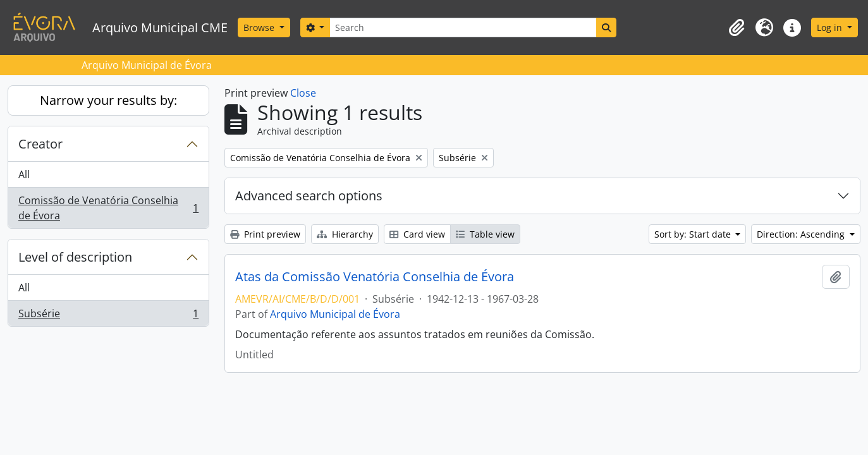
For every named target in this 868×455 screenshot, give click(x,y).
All (24, 174)
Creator (40, 144)
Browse (260, 27)
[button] (737, 28)
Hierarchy (345, 234)
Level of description (75, 257)
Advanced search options (309, 196)
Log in (831, 27)
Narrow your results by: (108, 100)
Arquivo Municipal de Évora (335, 314)
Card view (417, 234)
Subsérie (108, 316)
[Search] (463, 27)
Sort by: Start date (694, 234)
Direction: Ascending (802, 234)
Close (303, 93)
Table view (485, 234)
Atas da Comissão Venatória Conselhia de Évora (375, 277)
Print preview (265, 234)
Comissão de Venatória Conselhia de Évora (108, 208)
